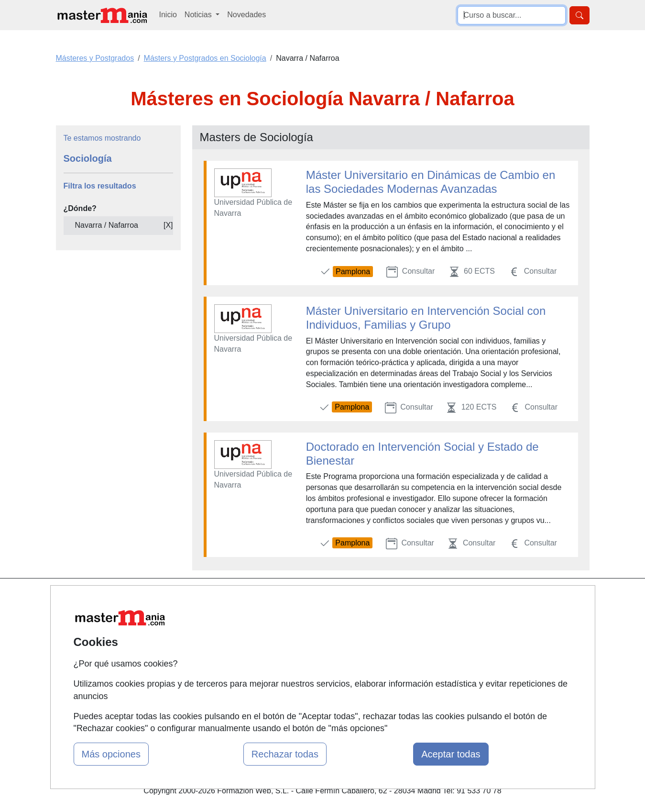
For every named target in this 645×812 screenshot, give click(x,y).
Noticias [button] (199, 15)
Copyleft (396, 654)
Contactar (398, 598)
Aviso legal (400, 635)
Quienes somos (226, 617)
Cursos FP (309, 628)
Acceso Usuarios (229, 654)
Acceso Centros (227, 673)
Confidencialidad (410, 617)
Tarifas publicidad (230, 635)
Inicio (168, 15)
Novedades (246, 15)
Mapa (209, 598)
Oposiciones (312, 694)
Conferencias (313, 646)
